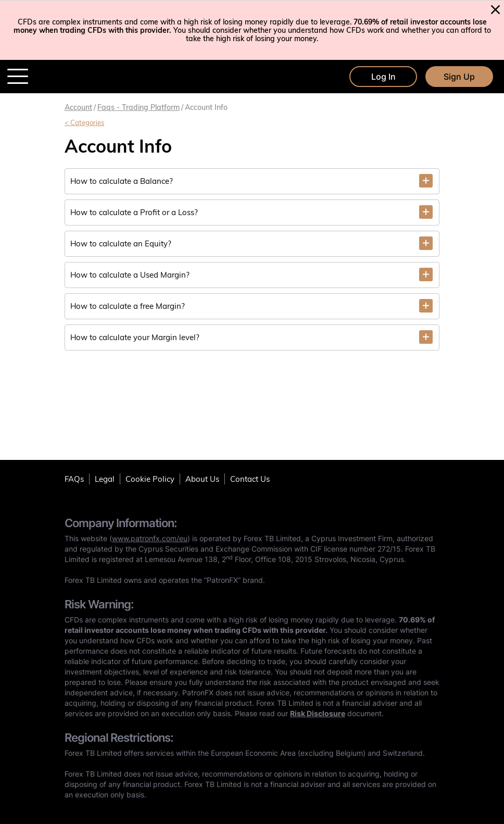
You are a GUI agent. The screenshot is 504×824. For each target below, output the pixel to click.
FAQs (74, 479)
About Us (202, 479)
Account (78, 107)
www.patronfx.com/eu (150, 538)
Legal (105, 479)
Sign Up (459, 77)
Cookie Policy (150, 479)
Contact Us (250, 479)
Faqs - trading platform (138, 107)
